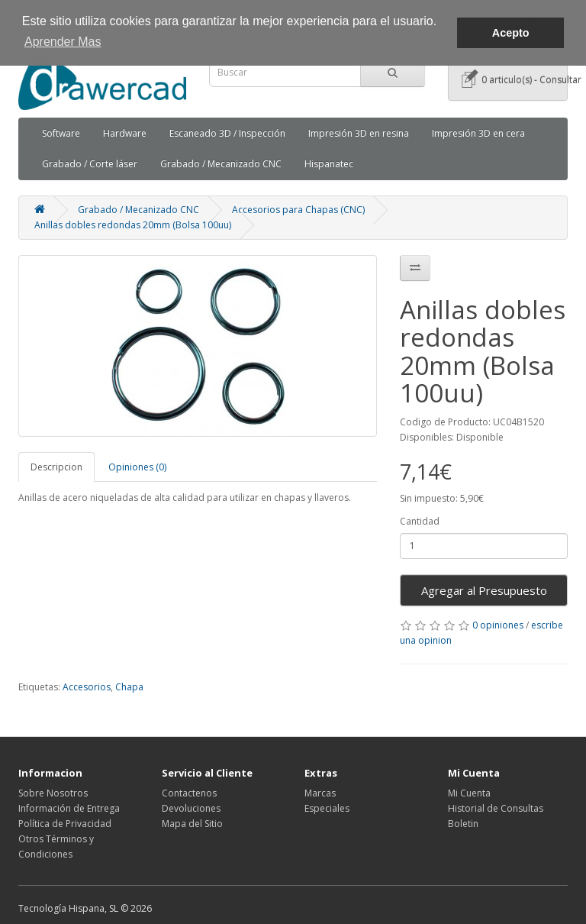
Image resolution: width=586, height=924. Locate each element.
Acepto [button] (511, 33)
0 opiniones (498, 625)
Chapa (129, 687)
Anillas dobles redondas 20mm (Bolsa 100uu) (133, 225)
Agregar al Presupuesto (484, 590)
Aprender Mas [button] (63, 42)
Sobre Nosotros (53, 793)
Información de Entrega (69, 808)
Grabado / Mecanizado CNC (221, 164)
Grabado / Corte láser (90, 164)
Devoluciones (191, 808)
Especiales (327, 808)
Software (61, 133)
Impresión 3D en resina (359, 133)
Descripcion (56, 467)
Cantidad (420, 521)
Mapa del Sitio (192, 824)
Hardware (125, 133)
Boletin (463, 824)
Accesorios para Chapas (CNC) (298, 210)
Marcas (320, 793)
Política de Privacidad (65, 824)
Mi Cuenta (469, 793)
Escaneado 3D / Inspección (227, 133)
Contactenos (189, 793)
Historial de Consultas (496, 808)
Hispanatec (329, 164)
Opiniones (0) (137, 467)
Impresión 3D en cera (478, 133)
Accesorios (87, 687)
